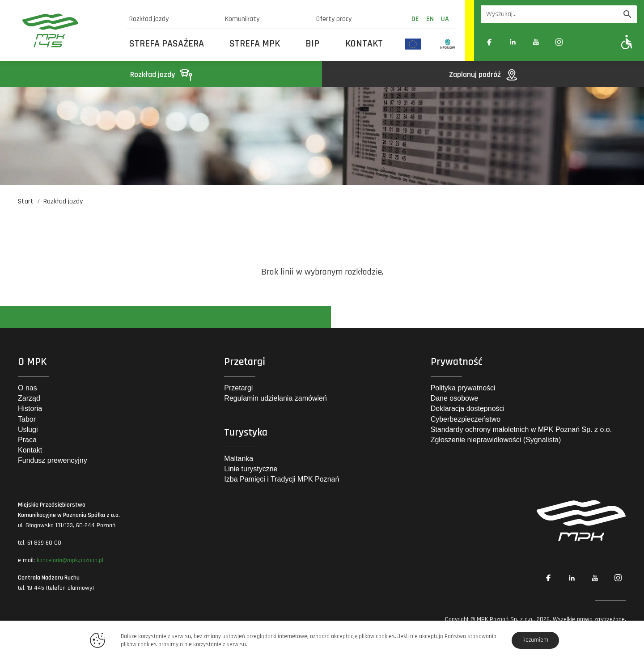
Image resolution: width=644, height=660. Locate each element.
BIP (312, 44)
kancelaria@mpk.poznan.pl (70, 560)
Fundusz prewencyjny (53, 460)
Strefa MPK (255, 44)
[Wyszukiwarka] (550, 14)
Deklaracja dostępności (468, 408)
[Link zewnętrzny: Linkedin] (513, 42)
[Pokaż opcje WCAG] (627, 42)
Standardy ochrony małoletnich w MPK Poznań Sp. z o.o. (521, 429)
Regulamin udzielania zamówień (275, 398)
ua (445, 19)
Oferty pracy (334, 19)
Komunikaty (242, 19)
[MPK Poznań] (68, 30)
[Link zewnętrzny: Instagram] (559, 42)
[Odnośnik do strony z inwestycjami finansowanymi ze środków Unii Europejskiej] (413, 44)
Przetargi (238, 388)
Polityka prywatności (463, 388)
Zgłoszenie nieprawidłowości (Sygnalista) (496, 440)
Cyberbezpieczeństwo (466, 419)
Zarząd (29, 398)
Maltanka (239, 459)
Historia (30, 408)
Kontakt (364, 44)
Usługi (28, 429)
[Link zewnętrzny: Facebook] (489, 42)
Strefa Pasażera (167, 44)
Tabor (27, 419)
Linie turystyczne (251, 469)
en (430, 19)
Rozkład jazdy (149, 19)
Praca (27, 440)
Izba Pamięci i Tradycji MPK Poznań (282, 479)
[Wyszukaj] (627, 14)
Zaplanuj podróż (483, 74)
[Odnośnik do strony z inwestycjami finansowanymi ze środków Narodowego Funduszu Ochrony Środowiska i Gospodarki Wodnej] (448, 44)
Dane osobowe (455, 398)
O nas (28, 388)
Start (26, 201)
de (415, 19)
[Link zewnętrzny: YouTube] (536, 42)
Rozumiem (535, 640)
